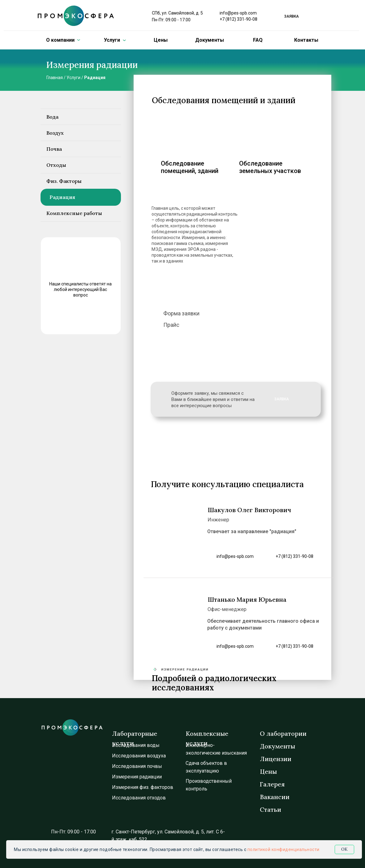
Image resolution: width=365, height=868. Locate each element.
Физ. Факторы (64, 181)
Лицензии (276, 759)
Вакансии (275, 797)
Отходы (56, 165)
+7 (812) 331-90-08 (238, 19)
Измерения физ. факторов (143, 787)
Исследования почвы (137, 766)
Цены (161, 40)
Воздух (55, 133)
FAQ (258, 40)
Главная (55, 78)
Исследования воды (136, 745)
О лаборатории (283, 733)
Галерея (272, 784)
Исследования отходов (139, 798)
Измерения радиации (137, 777)
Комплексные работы (74, 213)
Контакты (306, 40)
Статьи (271, 809)
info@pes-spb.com (238, 13)
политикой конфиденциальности (283, 849)
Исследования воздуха (139, 756)
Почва (54, 149)
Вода (52, 117)
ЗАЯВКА (282, 399)
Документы (210, 40)
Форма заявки (181, 313)
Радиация (95, 78)
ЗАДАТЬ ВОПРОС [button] (79, 317)
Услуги (73, 78)
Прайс (171, 325)
